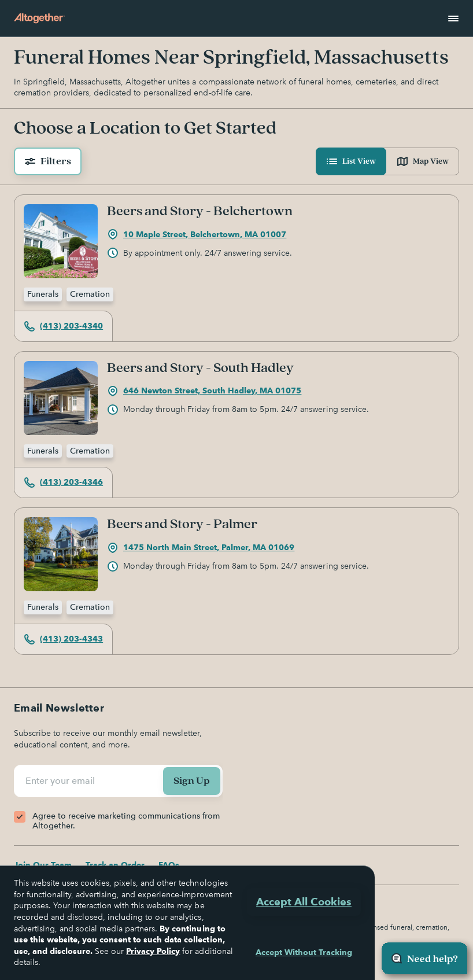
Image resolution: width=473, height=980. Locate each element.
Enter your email (62, 780)
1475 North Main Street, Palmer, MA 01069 (201, 548)
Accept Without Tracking (304, 952)
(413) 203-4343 (63, 639)
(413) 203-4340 (63, 326)
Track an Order (115, 865)
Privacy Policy (153, 951)
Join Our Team (43, 865)
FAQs (169, 865)
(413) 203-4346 (63, 482)
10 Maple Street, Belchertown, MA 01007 (197, 234)
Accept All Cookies (304, 902)
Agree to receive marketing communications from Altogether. (126, 821)
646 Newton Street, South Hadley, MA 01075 (204, 391)
